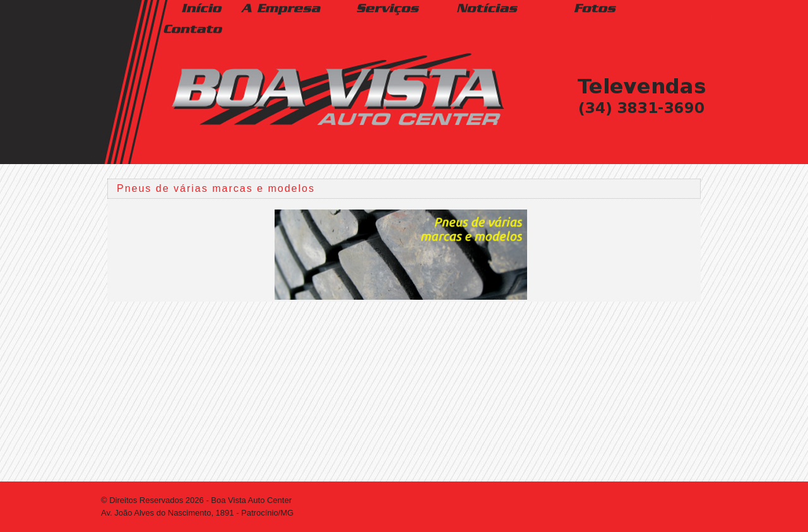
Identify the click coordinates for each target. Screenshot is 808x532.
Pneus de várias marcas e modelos (216, 188)
